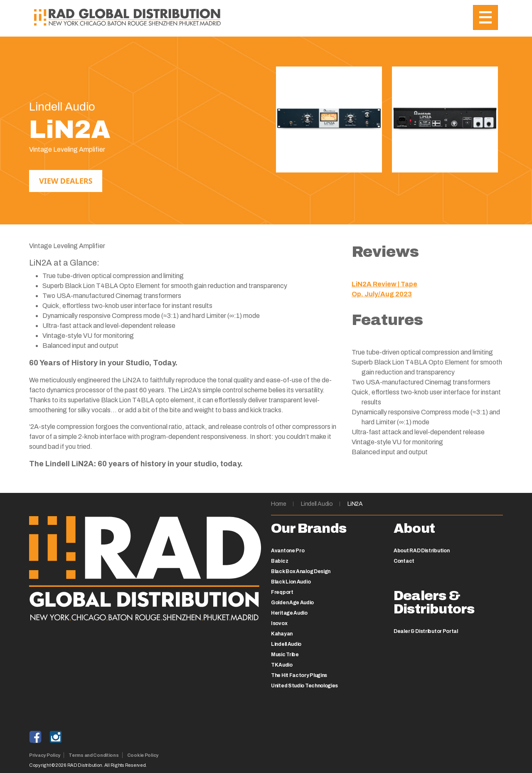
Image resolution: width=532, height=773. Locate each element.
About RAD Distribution (421, 551)
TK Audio (282, 665)
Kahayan (282, 634)
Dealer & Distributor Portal (426, 631)
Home (279, 504)
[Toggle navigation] (485, 17)
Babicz (280, 561)
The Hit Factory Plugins (299, 675)
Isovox (279, 623)
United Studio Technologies (304, 686)
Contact (404, 561)
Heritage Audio (289, 613)
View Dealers (66, 181)
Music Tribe (285, 655)
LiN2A (355, 504)
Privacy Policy (45, 755)
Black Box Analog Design (301, 571)
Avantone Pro (288, 551)
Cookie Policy (143, 755)
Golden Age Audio (292, 603)
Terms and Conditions (94, 755)
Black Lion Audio (291, 582)
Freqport (282, 592)
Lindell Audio (317, 504)
